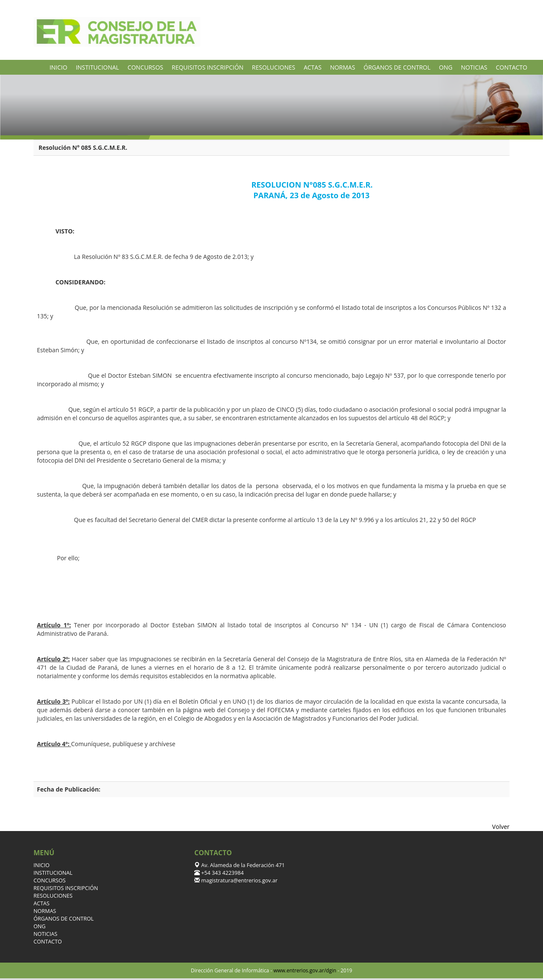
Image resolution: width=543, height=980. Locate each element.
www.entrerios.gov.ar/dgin (305, 970)
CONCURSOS (146, 67)
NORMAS (343, 67)
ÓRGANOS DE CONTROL (397, 67)
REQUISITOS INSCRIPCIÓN (208, 67)
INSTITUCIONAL (98, 67)
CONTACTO (512, 67)
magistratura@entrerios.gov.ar (239, 880)
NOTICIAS (474, 67)
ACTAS (313, 67)
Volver (501, 827)
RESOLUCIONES (274, 67)
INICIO (59, 67)
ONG (446, 67)
